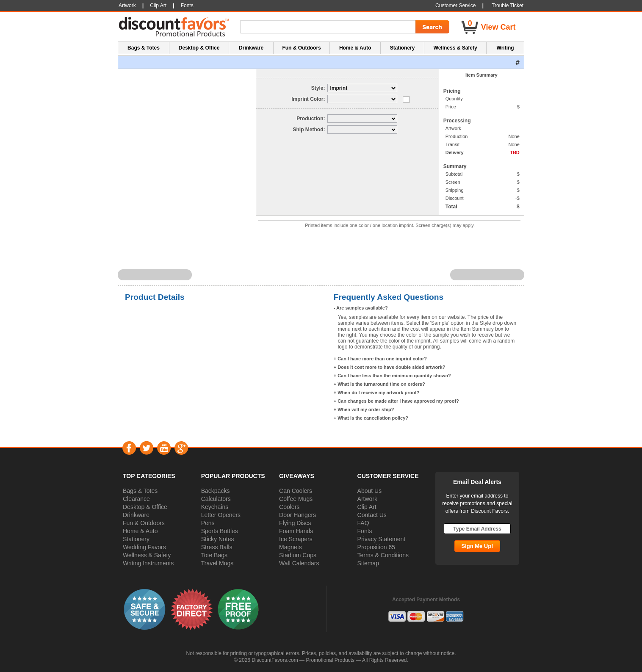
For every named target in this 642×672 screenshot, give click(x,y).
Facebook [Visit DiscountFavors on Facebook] (129, 448)
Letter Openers (221, 515)
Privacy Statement (382, 539)
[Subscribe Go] (477, 546)
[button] (145, 609)
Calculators (216, 499)
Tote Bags (214, 555)
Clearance (136, 499)
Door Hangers (297, 515)
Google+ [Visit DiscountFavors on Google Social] (181, 448)
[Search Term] (329, 27)
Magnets (291, 547)
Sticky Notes (218, 539)
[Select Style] (362, 88)
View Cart (498, 27)
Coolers (289, 507)
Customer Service (455, 6)
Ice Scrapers (296, 539)
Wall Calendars (299, 563)
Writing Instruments (148, 563)
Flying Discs (295, 523)
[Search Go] (432, 27)
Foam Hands (296, 531)
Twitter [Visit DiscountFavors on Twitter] (146, 448)
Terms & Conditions (383, 555)
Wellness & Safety (147, 555)
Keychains (215, 507)
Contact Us (372, 515)
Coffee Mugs (296, 499)
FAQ (363, 523)
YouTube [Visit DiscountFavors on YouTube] (164, 448)
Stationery (136, 539)
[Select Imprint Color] (362, 99)
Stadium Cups (298, 555)
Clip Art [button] (158, 6)
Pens (208, 523)
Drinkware (136, 515)
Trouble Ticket (508, 6)
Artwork (367, 499)
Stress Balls (217, 547)
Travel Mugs (217, 563)
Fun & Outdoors (144, 523)
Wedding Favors (144, 547)
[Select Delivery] (362, 130)
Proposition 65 (376, 547)
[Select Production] (362, 119)
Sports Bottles (220, 531)
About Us (370, 491)
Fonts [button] (187, 6)
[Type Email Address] (477, 529)
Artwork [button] (127, 6)
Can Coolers (296, 491)
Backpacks (216, 491)
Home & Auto (140, 531)
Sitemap (368, 563)
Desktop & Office (145, 507)
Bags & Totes (140, 491)
